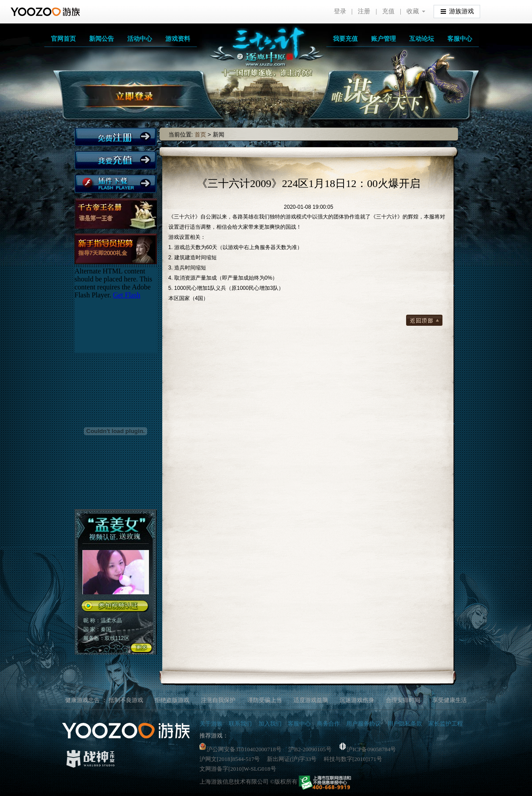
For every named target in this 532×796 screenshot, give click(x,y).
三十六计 (257, 53)
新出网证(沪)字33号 (292, 759)
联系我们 (240, 724)
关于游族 (211, 724)
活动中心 (140, 39)
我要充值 (345, 39)
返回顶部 (424, 320)
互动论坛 (422, 39)
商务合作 (329, 724)
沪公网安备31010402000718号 (241, 749)
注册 (364, 11)
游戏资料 (178, 39)
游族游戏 (457, 11)
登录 (340, 11)
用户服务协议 (364, 724)
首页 (200, 135)
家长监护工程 (446, 724)
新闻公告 (102, 39)
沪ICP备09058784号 (368, 749)
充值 (388, 11)
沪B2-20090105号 (310, 749)
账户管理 (383, 39)
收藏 (413, 11)
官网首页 (63, 39)
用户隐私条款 (405, 724)
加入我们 (270, 724)
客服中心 (460, 39)
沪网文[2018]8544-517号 (230, 759)
